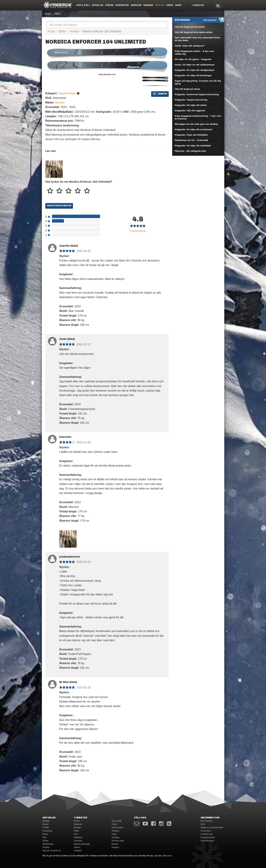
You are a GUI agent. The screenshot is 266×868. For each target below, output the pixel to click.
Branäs (115, 844)
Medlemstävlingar (82, 844)
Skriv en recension (59, 206)
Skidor (48, 14)
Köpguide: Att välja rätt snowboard (193, 129)
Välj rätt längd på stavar (188, 89)
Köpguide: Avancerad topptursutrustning (197, 94)
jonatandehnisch (70, 557)
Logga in (198, 5)
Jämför (160, 94)
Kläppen (116, 847)
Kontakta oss (207, 834)
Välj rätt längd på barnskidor (190, 27)
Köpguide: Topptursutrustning (191, 100)
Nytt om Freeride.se (52, 851)
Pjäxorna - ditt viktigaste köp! (191, 151)
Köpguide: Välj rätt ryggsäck (190, 111)
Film (45, 837)
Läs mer (51, 151)
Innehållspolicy (208, 841)
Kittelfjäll (78, 851)
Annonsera (206, 831)
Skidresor (78, 837)
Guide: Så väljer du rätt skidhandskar (195, 65)
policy (169, 856)
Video (170, 5)
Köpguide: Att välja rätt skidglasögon (195, 70)
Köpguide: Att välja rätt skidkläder (193, 146)
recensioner (138, 231)
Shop (178, 5)
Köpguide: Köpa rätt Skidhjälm (191, 135)
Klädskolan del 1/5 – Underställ (191, 140)
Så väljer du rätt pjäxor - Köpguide (193, 59)
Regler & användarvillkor (212, 828)
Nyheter (46, 821)
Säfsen (77, 847)
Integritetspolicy (208, 837)
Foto (76, 834)
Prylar (160, 5)
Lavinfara (78, 841)
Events (46, 824)
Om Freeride (206, 821)
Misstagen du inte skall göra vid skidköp (196, 124)
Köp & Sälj (83, 5)
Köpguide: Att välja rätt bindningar (193, 75)
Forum (109, 5)
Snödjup (136, 5)
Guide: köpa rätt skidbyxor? (190, 46)
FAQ (203, 824)
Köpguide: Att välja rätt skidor (191, 105)
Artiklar (97, 5)
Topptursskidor (67, 93)
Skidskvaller (48, 844)
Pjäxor (58, 14)
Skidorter (122, 5)
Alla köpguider (210, 20)
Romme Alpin (118, 841)
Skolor (46, 841)
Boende (148, 5)
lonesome (65, 437)
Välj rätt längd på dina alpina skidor (194, 32)
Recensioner (118, 828)
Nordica (74, 31)
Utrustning (47, 831)
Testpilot (116, 831)
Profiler (46, 828)
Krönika (46, 847)
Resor (45, 834)
